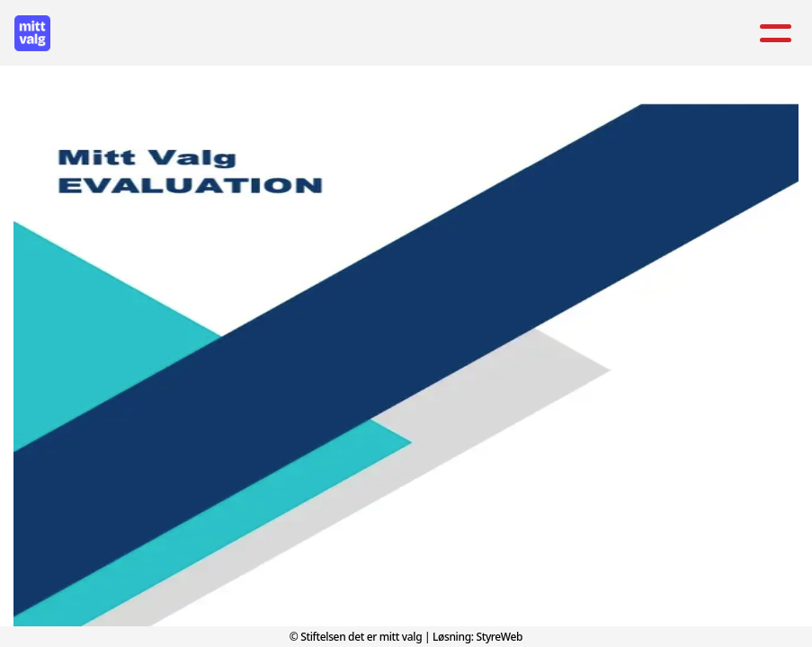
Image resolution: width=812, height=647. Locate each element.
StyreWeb (499, 637)
